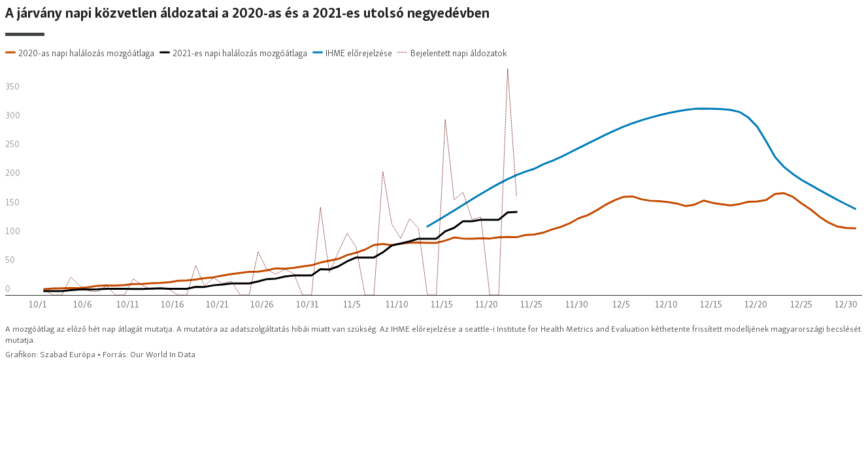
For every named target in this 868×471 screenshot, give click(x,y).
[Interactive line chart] (434, 183)
